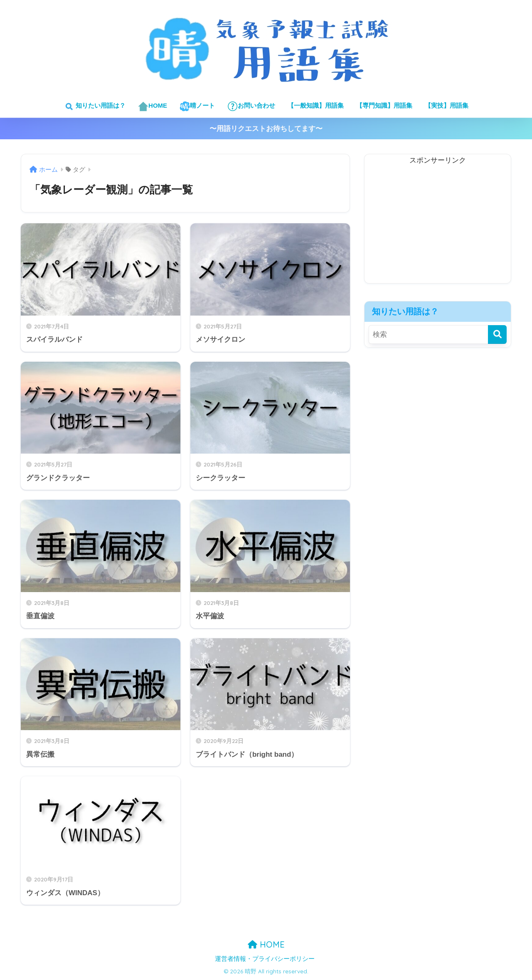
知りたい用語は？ (95, 106)
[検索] (497, 334)
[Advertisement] (438, 225)
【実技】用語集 (447, 105)
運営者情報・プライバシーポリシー (265, 959)
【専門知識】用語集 (384, 105)
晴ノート (197, 106)
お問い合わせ (251, 106)
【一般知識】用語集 (316, 105)
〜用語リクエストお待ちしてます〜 (266, 129)
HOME (153, 106)
